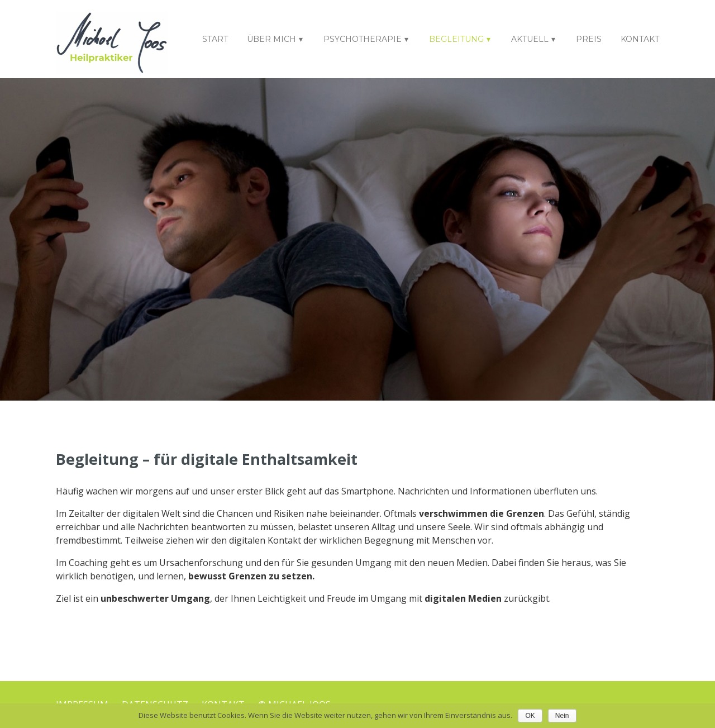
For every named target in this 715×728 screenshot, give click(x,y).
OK (530, 716)
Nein (562, 716)
